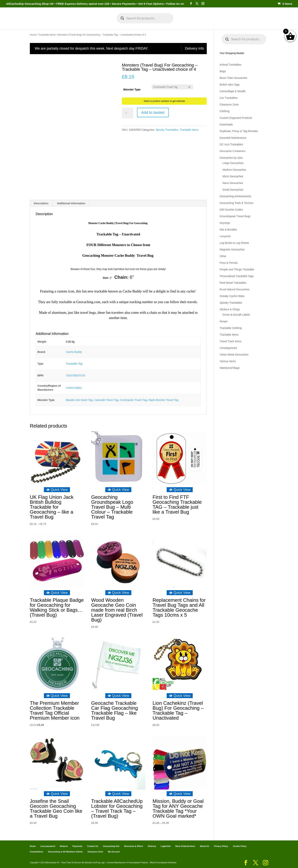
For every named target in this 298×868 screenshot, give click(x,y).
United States (74, 387)
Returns (64, 846)
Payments (198, 23)
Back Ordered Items (185, 846)
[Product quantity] (128, 113)
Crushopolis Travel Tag (133, 400)
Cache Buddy (74, 352)
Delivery (152, 846)
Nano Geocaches (233, 183)
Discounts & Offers (134, 846)
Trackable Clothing (231, 328)
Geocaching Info (222, 23)
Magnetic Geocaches (232, 249)
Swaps (224, 321)
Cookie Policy (240, 846)
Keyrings (225, 223)
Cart (183, 23)
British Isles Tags (230, 85)
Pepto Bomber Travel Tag (163, 400)
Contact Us (93, 846)
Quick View (57, 489)
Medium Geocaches (234, 170)
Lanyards (225, 236)
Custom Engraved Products (236, 118)
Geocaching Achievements (235, 196)
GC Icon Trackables (231, 144)
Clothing (225, 111)
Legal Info (166, 846)
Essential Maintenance (233, 138)
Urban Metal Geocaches (234, 355)
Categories (73, 23)
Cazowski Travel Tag (106, 400)
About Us (205, 846)
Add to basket (153, 112)
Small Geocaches (233, 190)
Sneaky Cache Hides (232, 296)
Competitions (36, 851)
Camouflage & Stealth (233, 91)
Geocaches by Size (231, 158)
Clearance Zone (229, 105)
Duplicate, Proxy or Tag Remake (239, 131)
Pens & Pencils (229, 263)
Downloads (226, 124)
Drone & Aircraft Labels (236, 315)
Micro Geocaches (233, 176)
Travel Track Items (231, 341)
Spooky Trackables (167, 130)
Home (55, 23)
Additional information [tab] (71, 203)
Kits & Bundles (228, 230)
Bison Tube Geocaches (233, 78)
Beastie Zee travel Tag (79, 400)
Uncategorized (228, 348)
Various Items (228, 361)
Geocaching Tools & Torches (237, 203)
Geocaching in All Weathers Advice (65, 851)
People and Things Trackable (237, 269)
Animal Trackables (231, 65)
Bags (223, 71)
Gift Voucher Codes (231, 210)
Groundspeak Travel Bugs (235, 216)
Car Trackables (229, 98)
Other (223, 256)
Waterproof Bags (230, 368)
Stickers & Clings (230, 309)
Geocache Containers (233, 151)
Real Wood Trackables (233, 283)
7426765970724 (76, 375)
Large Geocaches (233, 163)
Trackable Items (47, 35)
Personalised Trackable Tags (237, 276)
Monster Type (132, 89)
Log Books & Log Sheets (234, 243)
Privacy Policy (221, 846)
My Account (97, 23)
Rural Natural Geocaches (235, 289)
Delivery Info (194, 48)
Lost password (48, 846)
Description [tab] (41, 203)
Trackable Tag (74, 364)
